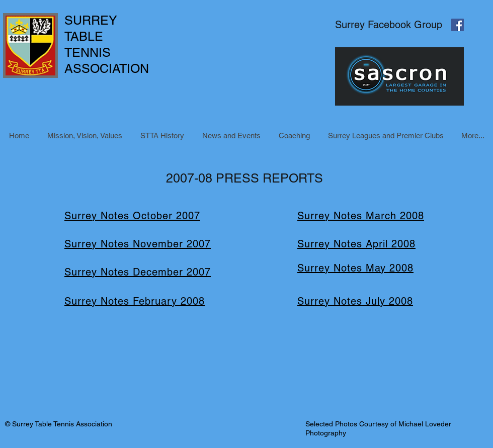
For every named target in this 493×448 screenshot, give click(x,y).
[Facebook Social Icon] (458, 25)
